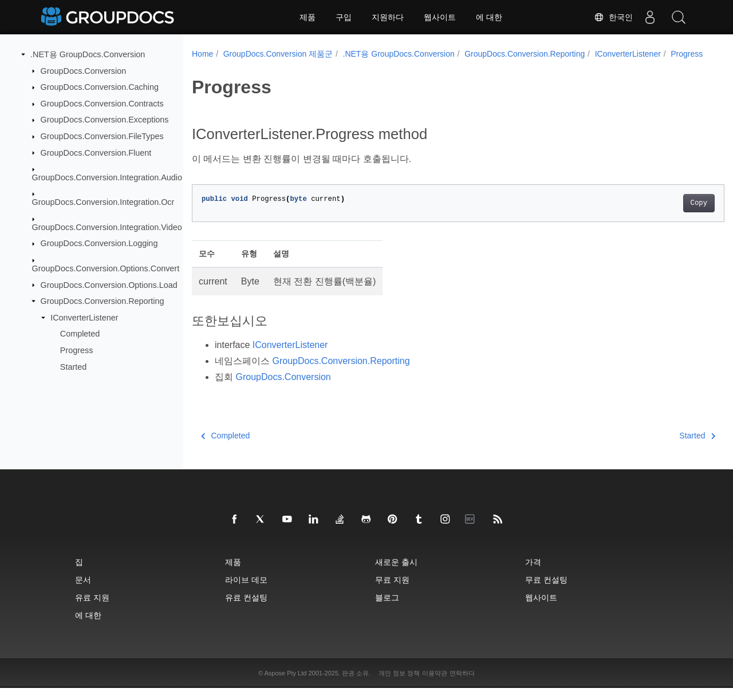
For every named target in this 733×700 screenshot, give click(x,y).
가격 (533, 574)
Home (202, 54)
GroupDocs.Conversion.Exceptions (105, 120)
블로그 (387, 609)
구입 (344, 17)
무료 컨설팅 (546, 592)
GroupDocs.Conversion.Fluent (96, 152)
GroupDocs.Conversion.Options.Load (109, 284)
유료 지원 (92, 609)
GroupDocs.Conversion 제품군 (278, 54)
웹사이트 (440, 17)
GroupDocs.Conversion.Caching (100, 87)
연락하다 (462, 685)
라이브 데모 (246, 592)
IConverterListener (84, 318)
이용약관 (435, 685)
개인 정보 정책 (399, 685)
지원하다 (388, 17)
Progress (77, 350)
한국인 (613, 17)
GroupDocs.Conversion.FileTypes (102, 136)
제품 (308, 17)
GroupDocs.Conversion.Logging (99, 243)
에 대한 (489, 17)
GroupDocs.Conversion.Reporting (103, 301)
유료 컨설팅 (246, 609)
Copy (662, 215)
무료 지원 (392, 592)
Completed (80, 334)
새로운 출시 (396, 574)
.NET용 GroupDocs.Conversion (88, 54)
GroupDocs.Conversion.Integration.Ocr (103, 202)
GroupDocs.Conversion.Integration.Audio (107, 177)
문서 (83, 592)
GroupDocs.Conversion (84, 70)
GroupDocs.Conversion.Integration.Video (107, 227)
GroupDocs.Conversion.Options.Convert (106, 268)
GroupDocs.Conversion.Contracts (102, 104)
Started (73, 366)
